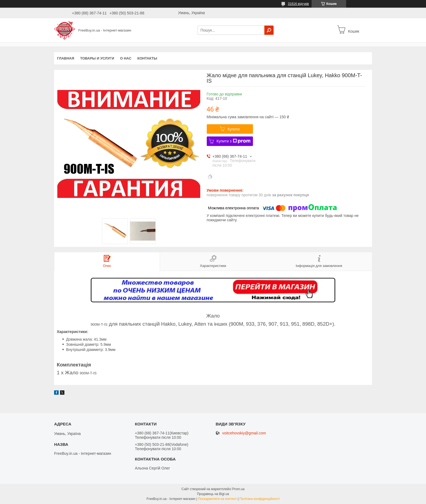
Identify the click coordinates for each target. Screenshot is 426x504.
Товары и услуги (97, 58)
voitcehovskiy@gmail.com (244, 433)
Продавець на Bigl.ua (213, 494)
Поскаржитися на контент (217, 499)
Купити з (234, 141)
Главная (66, 58)
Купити (234, 129)
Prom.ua (238, 489)
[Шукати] (269, 30)
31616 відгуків (298, 4)
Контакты (147, 58)
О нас (126, 58)
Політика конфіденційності (259, 499)
